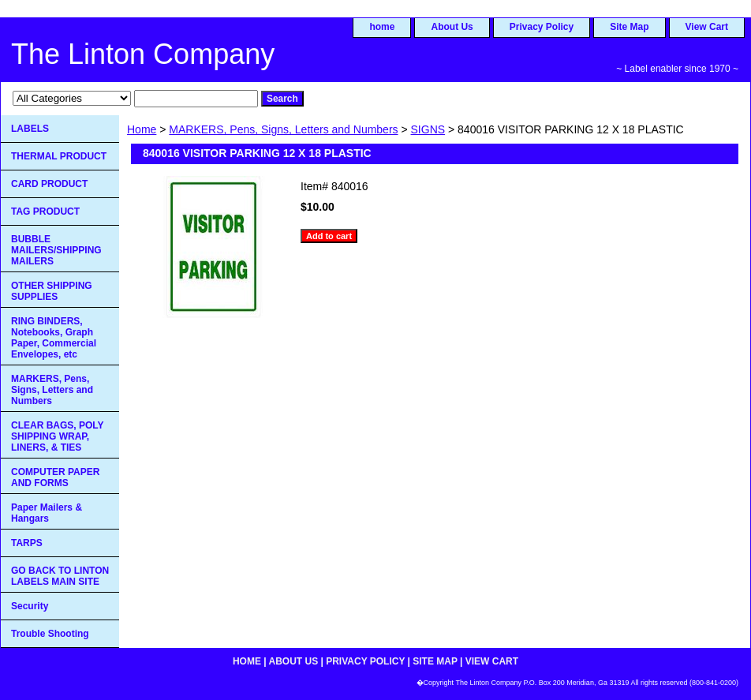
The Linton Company (143, 54)
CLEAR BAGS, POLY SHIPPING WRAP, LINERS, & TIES (58, 436)
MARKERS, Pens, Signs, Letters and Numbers (283, 129)
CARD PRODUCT (49, 184)
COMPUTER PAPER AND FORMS (55, 477)
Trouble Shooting (50, 634)
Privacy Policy (542, 27)
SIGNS (428, 129)
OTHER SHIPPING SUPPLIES (52, 291)
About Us (452, 27)
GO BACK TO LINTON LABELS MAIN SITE (60, 576)
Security (30, 606)
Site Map (629, 27)
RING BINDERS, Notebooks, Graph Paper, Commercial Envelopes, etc (54, 338)
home (382, 27)
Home (142, 129)
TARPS (27, 543)
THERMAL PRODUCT (59, 156)
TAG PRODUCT (45, 211)
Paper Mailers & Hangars (47, 513)
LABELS (30, 129)
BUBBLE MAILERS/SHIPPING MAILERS (56, 250)
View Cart (707, 27)
